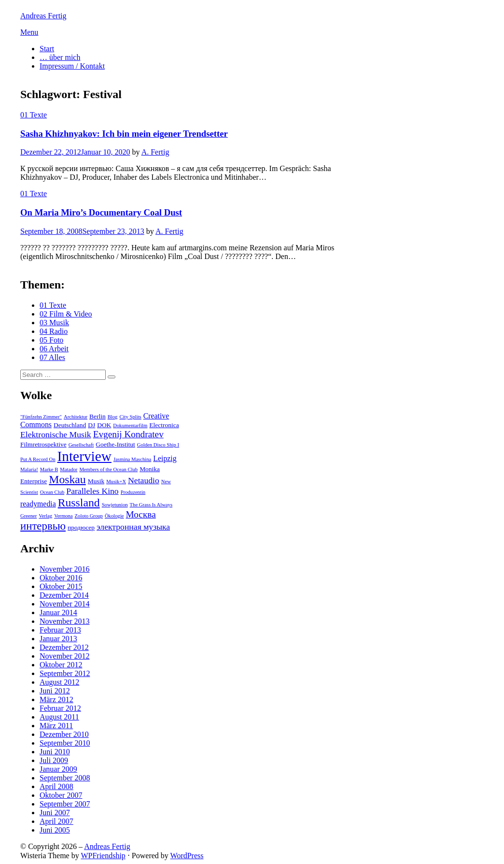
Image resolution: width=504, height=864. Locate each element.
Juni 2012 (55, 691)
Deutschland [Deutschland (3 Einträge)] (70, 425)
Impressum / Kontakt (72, 66)
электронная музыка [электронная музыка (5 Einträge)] (133, 527)
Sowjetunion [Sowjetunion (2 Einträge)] (115, 505)
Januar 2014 (58, 612)
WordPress (187, 856)
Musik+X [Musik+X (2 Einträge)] (116, 482)
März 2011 (56, 726)
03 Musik (54, 323)
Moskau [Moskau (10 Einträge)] (67, 479)
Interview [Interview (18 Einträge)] (84, 456)
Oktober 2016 (61, 578)
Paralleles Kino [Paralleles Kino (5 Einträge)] (92, 491)
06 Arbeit (54, 349)
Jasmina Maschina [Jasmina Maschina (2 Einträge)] (132, 459)
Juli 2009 (54, 760)
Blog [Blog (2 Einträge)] (113, 417)
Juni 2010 (55, 752)
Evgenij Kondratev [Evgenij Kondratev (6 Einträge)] (128, 434)
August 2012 (59, 682)
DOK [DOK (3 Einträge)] (104, 425)
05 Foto (51, 340)
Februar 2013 (60, 630)
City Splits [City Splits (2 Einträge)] (130, 417)
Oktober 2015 (61, 586)
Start (47, 49)
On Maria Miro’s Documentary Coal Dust (101, 212)
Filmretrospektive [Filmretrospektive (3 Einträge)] (43, 444)
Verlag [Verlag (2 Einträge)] (45, 516)
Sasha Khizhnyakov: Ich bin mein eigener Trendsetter (124, 134)
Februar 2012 (60, 708)
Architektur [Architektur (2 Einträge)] (76, 417)
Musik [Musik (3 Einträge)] (96, 481)
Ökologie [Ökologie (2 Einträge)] (114, 516)
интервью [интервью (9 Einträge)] (43, 526)
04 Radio (54, 331)
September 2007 (65, 804)
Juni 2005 (55, 830)
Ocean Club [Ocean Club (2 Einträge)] (52, 492)
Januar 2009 (58, 769)
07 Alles (52, 357)
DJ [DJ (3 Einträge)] (91, 425)
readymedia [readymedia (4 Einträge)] (38, 504)
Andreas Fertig (43, 16)
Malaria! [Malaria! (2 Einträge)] (29, 469)
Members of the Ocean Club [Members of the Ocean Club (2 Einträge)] (108, 469)
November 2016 (65, 569)
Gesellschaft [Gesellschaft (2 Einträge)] (81, 445)
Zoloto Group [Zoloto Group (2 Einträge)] (89, 516)
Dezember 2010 (64, 734)
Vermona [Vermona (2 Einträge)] (63, 516)
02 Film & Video (66, 314)
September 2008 (65, 778)
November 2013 (65, 621)
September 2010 (65, 743)
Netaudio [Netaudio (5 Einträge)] (144, 480)
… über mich (60, 57)
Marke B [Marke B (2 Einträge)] (49, 469)
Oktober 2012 (61, 665)
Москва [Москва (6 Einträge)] (141, 514)
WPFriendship (103, 856)
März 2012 (56, 699)
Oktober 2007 (61, 795)
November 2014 (65, 604)
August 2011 (59, 717)
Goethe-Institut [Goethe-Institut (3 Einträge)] (115, 444)
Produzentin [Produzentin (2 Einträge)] (133, 492)
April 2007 (56, 821)
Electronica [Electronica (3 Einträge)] (164, 425)
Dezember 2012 (64, 647)
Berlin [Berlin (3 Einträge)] (98, 416)
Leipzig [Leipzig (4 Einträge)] (165, 458)
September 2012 (65, 673)
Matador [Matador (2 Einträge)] (69, 469)
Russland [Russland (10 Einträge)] (79, 503)
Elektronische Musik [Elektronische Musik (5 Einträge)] (56, 434)
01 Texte (34, 115)
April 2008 (56, 786)
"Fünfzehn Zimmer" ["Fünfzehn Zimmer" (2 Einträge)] (41, 417)
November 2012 (65, 656)
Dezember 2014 (64, 595)
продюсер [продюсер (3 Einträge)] (81, 527)
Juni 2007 (55, 813)
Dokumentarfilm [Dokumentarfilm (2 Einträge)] (130, 425)
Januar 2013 (58, 639)
